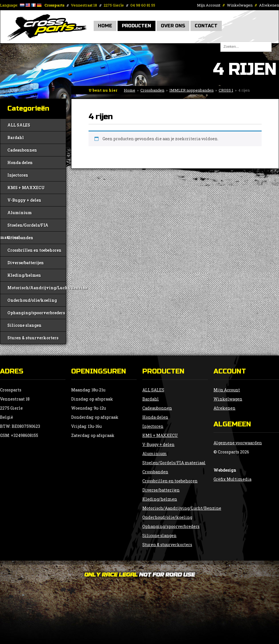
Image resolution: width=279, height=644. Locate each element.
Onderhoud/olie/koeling (32, 300)
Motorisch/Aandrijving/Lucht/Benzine (37, 288)
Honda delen (20, 163)
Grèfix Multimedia (232, 479)
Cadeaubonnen (22, 150)
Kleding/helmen (24, 275)
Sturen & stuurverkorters (33, 338)
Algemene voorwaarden (238, 443)
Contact (206, 26)
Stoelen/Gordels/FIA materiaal (24, 227)
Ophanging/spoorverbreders (36, 313)
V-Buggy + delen (24, 200)
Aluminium (20, 213)
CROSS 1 (226, 90)
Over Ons (173, 26)
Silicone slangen (24, 325)
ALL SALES (19, 125)
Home (105, 26)
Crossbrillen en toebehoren (34, 250)
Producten (137, 26)
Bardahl (16, 138)
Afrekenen (269, 5)
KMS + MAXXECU (26, 188)
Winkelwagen (240, 5)
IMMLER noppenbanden (191, 90)
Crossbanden (152, 90)
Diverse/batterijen (26, 263)
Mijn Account (209, 5)
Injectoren (18, 175)
